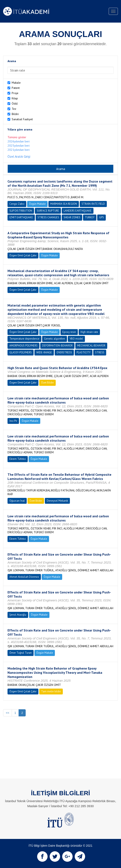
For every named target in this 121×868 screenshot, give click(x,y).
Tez (14, 109)
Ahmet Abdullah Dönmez (24, 577)
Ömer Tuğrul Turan (21, 653)
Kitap (15, 98)
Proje (15, 93)
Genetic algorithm (55, 339)
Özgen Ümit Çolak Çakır (23, 255)
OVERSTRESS (64, 352)
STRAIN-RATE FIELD (93, 204)
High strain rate (89, 332)
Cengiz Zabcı (17, 204)
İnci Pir (13, 421)
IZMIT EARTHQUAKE (21, 217)
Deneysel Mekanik (57, 501)
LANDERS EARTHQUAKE (78, 211)
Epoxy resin (69, 332)
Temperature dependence (24, 339)
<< (8, 713)
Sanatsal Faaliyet (22, 119)
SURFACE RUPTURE (48, 211)
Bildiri (15, 114)
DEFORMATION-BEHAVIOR (57, 346)
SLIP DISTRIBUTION (21, 211)
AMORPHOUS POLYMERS (23, 346)
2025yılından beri (19, 146)
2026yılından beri (19, 141)
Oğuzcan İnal (17, 501)
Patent (16, 88)
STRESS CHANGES (48, 217)
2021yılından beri (19, 150)
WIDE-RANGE (44, 352)
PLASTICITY (84, 352)
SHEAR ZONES (72, 217)
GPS (101, 217)
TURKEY (90, 217)
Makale (16, 83)
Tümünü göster (17, 137)
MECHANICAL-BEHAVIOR (91, 346)
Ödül (15, 104)
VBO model (76, 339)
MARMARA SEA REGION (64, 204)
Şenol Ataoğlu (18, 615)
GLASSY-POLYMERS (21, 352)
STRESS (100, 352)
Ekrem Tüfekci (18, 459)
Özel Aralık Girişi (19, 156)
